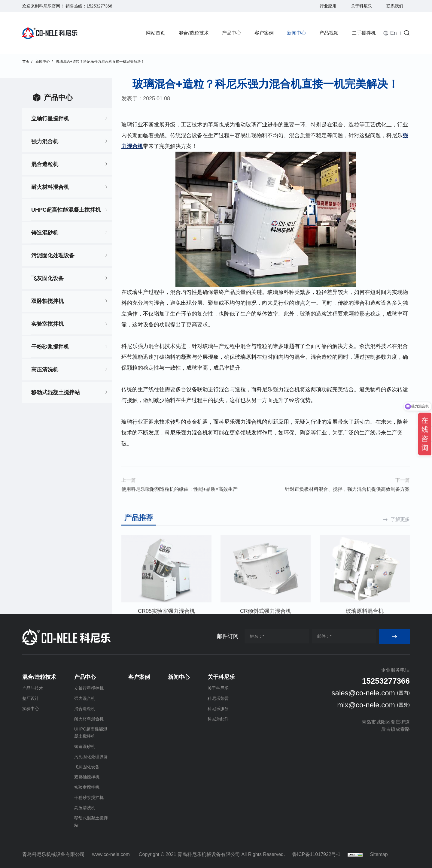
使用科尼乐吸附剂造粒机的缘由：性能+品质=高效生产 (179, 502)
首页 (26, 62)
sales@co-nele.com (363, 693)
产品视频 (329, 33)
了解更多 (400, 576)
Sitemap (379, 854)
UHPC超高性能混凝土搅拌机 (66, 210)
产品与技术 (33, 688)
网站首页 (156, 33)
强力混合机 (45, 141)
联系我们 (395, 6)
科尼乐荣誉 (218, 698)
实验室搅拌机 (47, 324)
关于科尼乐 (361, 6)
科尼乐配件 (218, 719)
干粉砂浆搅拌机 (50, 347)
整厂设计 (31, 698)
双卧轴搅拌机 (47, 301)
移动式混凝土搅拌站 (56, 392)
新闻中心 (297, 33)
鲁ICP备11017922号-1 (316, 854)
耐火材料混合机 (50, 187)
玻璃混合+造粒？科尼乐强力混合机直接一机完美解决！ (100, 62)
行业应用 (328, 6)
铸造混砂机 (45, 233)
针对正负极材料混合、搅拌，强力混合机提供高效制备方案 (347, 502)
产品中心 (232, 33)
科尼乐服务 (218, 709)
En (394, 33)
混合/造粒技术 (193, 33)
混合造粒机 (45, 164)
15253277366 (99, 6)
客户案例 (264, 33)
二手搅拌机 (364, 33)
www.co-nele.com (111, 854)
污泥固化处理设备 (53, 256)
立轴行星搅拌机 (50, 119)
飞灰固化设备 (47, 278)
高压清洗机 (45, 370)
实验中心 (31, 709)
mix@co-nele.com (366, 705)
